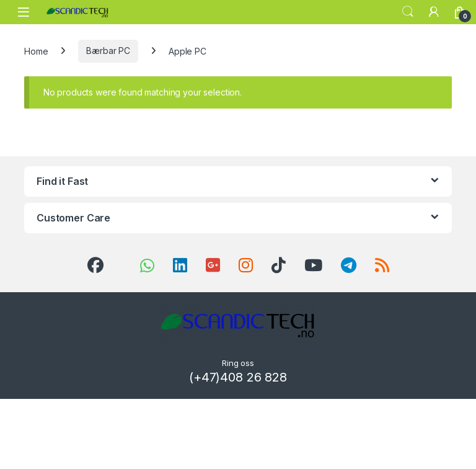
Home (36, 51)
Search (408, 12)
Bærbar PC (108, 51)
